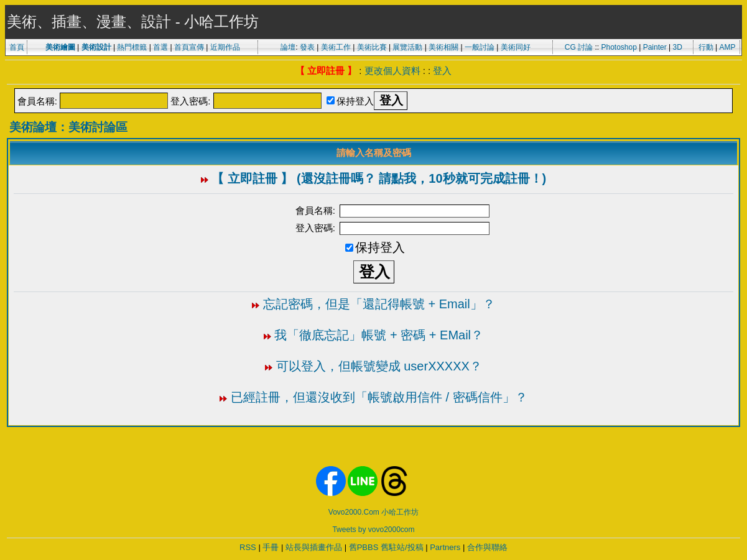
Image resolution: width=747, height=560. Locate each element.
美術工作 (336, 47)
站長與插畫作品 (314, 547)
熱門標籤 (132, 47)
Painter (655, 47)
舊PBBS (364, 547)
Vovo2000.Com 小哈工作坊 (373, 512)
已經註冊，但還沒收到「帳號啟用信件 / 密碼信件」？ (379, 397)
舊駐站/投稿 (402, 547)
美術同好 (516, 47)
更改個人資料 (392, 71)
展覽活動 (407, 47)
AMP (728, 47)
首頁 (17, 47)
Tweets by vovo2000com (373, 530)
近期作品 (225, 47)
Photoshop (619, 47)
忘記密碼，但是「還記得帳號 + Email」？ (379, 304)
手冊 (271, 547)
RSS (248, 547)
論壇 (288, 47)
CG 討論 (579, 47)
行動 (706, 47)
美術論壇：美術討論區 (68, 127)
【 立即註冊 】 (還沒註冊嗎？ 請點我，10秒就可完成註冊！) (379, 178)
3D (678, 47)
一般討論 (480, 47)
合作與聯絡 (487, 547)
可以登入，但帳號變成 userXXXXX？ (379, 366)
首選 (160, 47)
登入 (442, 71)
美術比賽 (372, 47)
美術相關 (443, 47)
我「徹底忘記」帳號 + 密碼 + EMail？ (379, 335)
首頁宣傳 (189, 47)
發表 (307, 47)
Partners (445, 547)
